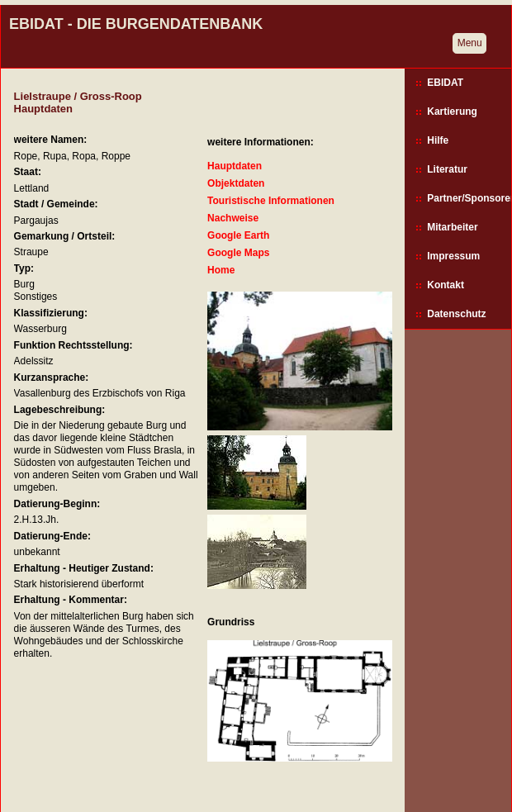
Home (221, 270)
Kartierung (452, 112)
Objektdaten (236, 183)
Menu (470, 43)
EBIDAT (445, 83)
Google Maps (238, 253)
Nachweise (233, 218)
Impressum (453, 256)
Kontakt (446, 285)
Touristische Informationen (271, 201)
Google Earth (238, 235)
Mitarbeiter (452, 227)
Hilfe (438, 140)
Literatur (447, 169)
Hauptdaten (235, 166)
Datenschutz (456, 314)
